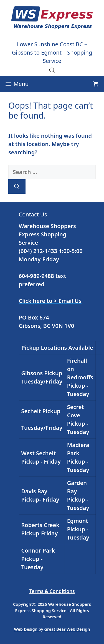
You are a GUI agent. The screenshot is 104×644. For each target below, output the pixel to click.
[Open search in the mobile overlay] (52, 70)
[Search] (17, 186)
